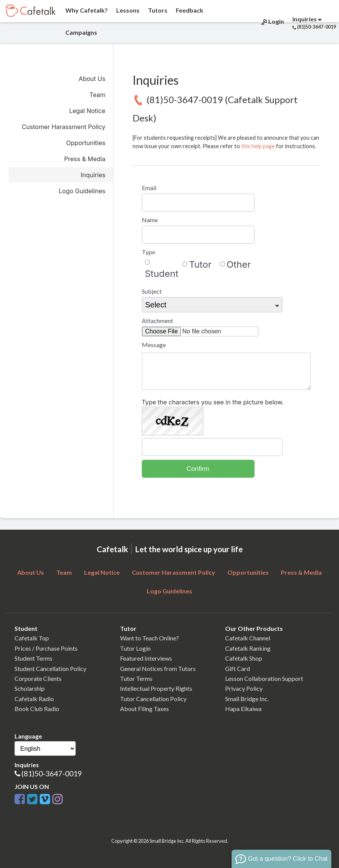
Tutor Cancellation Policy (153, 699)
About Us (92, 79)
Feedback (189, 10)
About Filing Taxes (144, 709)
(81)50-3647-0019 (52, 773)
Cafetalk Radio (34, 699)
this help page (258, 146)
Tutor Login (135, 648)
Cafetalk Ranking (248, 648)
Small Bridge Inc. (247, 699)
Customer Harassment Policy (64, 127)
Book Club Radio (37, 709)
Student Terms (33, 658)
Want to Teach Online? (149, 638)
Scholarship (30, 688)
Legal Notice (87, 111)
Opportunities (86, 143)
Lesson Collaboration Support (264, 678)
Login (272, 21)
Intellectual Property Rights (156, 688)
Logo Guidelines (82, 191)
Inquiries (93, 175)
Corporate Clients (38, 678)
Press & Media (85, 159)
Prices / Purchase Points (46, 648)
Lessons (127, 10)
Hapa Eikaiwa (243, 709)
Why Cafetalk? (86, 10)
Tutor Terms (136, 678)
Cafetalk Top (32, 638)
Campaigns (81, 32)
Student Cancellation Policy (50, 668)
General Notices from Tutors (158, 668)
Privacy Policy (244, 688)
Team (97, 95)
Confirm (198, 469)
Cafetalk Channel (248, 638)
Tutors (157, 10)
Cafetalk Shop (244, 658)
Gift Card (238, 668)
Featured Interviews (146, 658)
